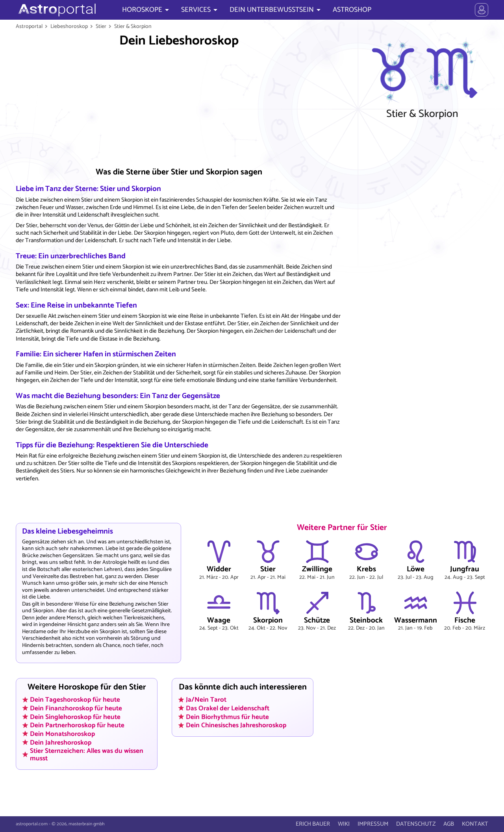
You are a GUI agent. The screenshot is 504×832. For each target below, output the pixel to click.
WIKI (344, 824)
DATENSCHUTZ (416, 824)
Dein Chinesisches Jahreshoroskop (236, 725)
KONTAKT (475, 824)
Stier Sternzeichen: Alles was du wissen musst (87, 755)
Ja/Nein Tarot (206, 700)
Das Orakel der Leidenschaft (228, 708)
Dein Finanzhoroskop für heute (76, 708)
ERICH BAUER (313, 824)
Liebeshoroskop (69, 26)
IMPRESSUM (373, 824)
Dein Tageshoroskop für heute (75, 700)
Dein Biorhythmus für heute (227, 717)
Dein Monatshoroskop (62, 734)
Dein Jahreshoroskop (61, 742)
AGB (449, 824)
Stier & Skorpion (133, 26)
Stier (101, 26)
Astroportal (29, 26)
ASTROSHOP (352, 10)
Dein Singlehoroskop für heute (75, 717)
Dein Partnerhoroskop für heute (77, 725)
